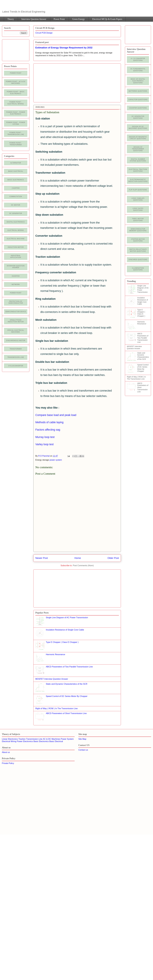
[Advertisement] (77, 542)
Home (78, 558)
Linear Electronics (10, 739)
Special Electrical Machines (16, 331)
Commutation (16, 196)
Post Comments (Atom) (83, 565)
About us (6, 752)
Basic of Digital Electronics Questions (138, 81)
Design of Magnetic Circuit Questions (138, 138)
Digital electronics (16, 222)
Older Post (113, 558)
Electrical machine (16, 239)
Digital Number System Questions (138, 160)
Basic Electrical (16, 171)
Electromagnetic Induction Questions (138, 180)
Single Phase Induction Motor (16, 321)
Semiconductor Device (16, 312)
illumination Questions (138, 269)
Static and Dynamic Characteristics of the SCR (67, 684)
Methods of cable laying (49, 422)
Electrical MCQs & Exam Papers (107, 19)
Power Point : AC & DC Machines (16, 82)
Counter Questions (138, 108)
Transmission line (16, 357)
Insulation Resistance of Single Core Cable (65, 630)
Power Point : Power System (16, 123)
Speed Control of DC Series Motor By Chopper (67, 696)
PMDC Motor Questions (138, 219)
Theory (11, 19)
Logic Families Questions (138, 199)
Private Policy (8, 763)
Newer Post (42, 558)
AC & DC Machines (52, 739)
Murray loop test (45, 437)
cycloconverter (16, 366)
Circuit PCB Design (44, 33)
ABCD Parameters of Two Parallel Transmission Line (69, 667)
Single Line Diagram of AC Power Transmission (67, 618)
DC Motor (16, 205)
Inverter (16, 276)
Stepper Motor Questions (138, 240)
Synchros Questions (138, 260)
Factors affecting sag (48, 430)
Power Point (59, 19)
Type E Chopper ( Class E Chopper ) (62, 642)
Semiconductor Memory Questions (138, 230)
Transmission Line (34, 739)
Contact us (83, 750)
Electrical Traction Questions (138, 170)
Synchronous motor (16, 340)
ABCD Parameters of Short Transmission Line (66, 713)
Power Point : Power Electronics (16, 113)
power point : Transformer (16, 144)
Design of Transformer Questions (138, 149)
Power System (67, 739)
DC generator (16, 213)
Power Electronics (25, 741)
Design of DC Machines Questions (138, 127)
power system (56, 460)
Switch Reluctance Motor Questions (138, 250)
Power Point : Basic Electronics (16, 93)
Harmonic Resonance (55, 654)
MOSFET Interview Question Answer (52, 679)
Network (16, 284)
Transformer (16, 349)
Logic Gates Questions (138, 209)
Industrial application (16, 256)
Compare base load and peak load (56, 415)
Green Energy (79, 19)
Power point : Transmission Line (16, 133)
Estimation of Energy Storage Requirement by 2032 (64, 48)
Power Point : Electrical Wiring (16, 103)
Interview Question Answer (34, 19)
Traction (22, 739)
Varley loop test (44, 444)
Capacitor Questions (138, 100)
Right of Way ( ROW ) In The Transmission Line (56, 708)
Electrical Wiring (16, 230)
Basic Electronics (41, 741)
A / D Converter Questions (138, 59)
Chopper (16, 188)
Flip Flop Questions (138, 190)
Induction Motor (16, 247)
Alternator (16, 163)
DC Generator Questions (138, 117)
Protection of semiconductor (16, 302)
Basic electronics (16, 180)
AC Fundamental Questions (138, 70)
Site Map (82, 739)
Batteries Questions (138, 91)
